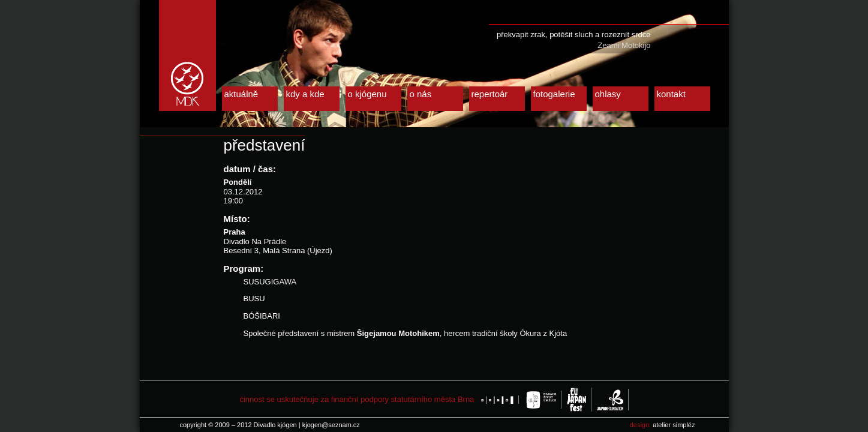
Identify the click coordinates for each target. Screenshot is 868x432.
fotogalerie (554, 94)
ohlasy (608, 94)
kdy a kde (305, 94)
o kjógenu (367, 94)
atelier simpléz (674, 425)
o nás (421, 94)
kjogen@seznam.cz (331, 425)
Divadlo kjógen (187, 55)
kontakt (671, 94)
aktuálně (241, 94)
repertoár (490, 94)
